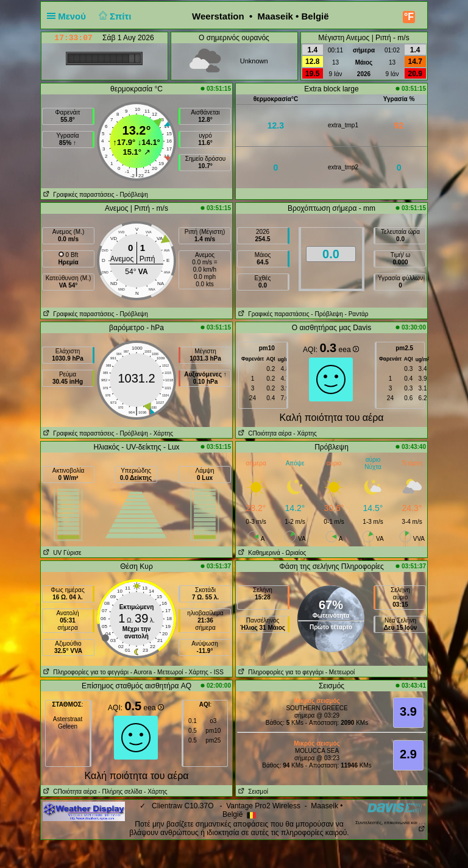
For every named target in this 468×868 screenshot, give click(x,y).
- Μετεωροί (168, 672)
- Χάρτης (161, 433)
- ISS (217, 672)
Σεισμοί (252, 792)
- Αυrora (141, 672)
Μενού (69, 16)
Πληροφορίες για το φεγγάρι (85, 672)
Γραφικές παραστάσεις (78, 195)
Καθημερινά (258, 553)
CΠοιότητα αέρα (264, 433)
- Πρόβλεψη (132, 195)
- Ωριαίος (294, 553)
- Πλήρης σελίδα (120, 792)
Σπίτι (113, 16)
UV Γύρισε (61, 553)
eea (349, 350)
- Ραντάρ (357, 314)
